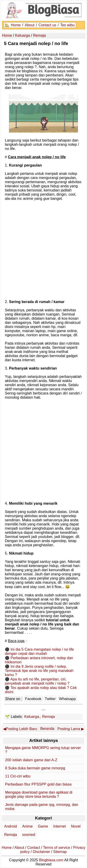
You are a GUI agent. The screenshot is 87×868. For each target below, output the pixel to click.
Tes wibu (67, 25)
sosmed (29, 835)
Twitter (50, 699)
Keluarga (32, 717)
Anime (27, 826)
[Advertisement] (43, 250)
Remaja (48, 717)
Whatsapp (68, 699)
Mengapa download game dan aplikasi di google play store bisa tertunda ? (39, 794)
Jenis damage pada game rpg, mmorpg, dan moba (42, 807)
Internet (59, 826)
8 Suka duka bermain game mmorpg (35, 768)
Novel (76, 826)
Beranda (47, 729)
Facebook (33, 699)
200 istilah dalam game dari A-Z (31, 760)
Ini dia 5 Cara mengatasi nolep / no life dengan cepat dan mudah (39, 651)
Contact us (47, 25)
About (29, 25)
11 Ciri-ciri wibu (18, 776)
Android (11, 826)
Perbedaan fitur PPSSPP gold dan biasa (38, 784)
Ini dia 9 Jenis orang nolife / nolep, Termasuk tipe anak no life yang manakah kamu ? (39, 671)
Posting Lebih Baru (21, 729)
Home (16, 25)
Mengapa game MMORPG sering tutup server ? (43, 750)
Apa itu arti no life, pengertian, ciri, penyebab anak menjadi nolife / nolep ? (37, 681)
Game (43, 826)
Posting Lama (69, 729)
